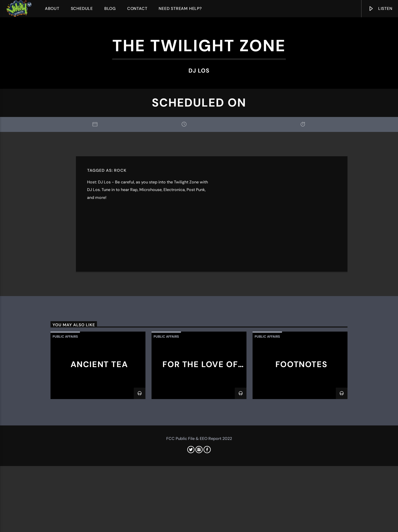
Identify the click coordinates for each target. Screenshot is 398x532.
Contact (137, 8)
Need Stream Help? (180, 8)
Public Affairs (65, 464)
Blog (110, 8)
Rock (120, 298)
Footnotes (301, 492)
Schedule (82, 8)
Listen (380, 10)
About (52, 8)
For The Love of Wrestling (200, 496)
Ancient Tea (99, 492)
